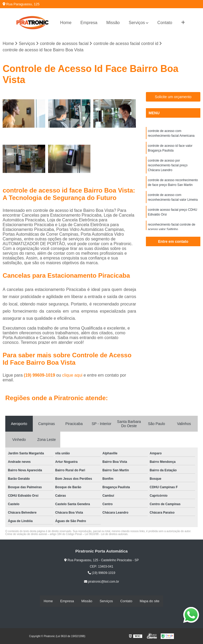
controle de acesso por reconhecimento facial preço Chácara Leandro (168, 165)
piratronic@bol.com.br (102, 582)
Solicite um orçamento (173, 97)
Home (66, 23)
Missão (113, 23)
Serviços (137, 23)
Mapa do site (149, 601)
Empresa (89, 23)
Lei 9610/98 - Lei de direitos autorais (106, 534)
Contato (165, 23)
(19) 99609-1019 (40, 375)
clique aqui (72, 375)
